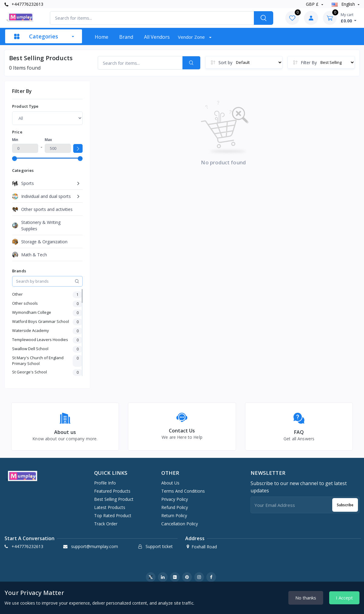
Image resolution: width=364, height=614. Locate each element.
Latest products (110, 507)
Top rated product (113, 515)
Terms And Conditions (183, 491)
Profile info (105, 483)
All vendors (157, 37)
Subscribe (345, 505)
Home (102, 37)
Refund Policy (175, 507)
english (344, 4)
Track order (106, 524)
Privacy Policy (175, 499)
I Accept (344, 598)
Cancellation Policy (180, 524)
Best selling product (114, 499)
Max (48, 140)
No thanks (306, 598)
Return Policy (174, 515)
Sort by (225, 62)
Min (15, 140)
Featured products (112, 491)
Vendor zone (192, 37)
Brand (126, 37)
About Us (170, 483)
